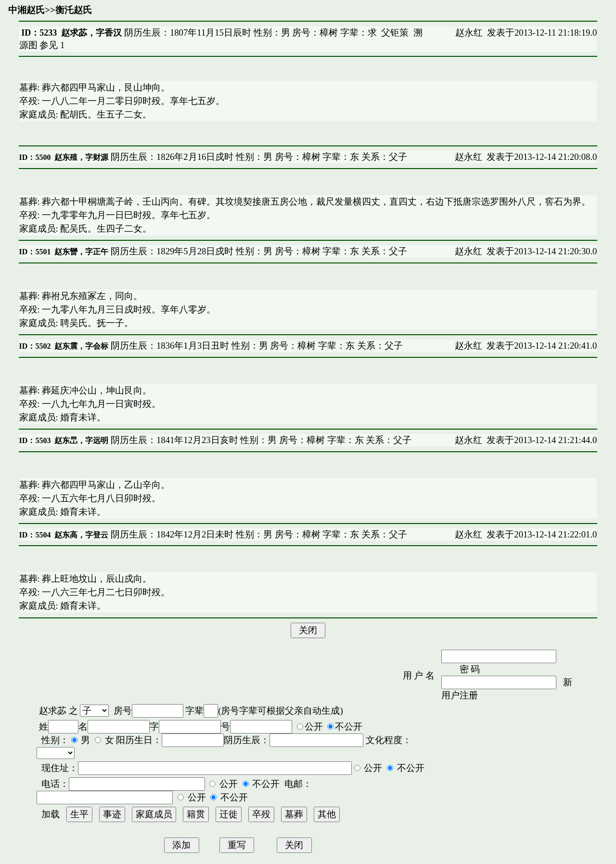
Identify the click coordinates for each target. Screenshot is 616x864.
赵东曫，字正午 (81, 252)
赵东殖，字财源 (81, 157)
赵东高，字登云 (81, 535)
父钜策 (395, 33)
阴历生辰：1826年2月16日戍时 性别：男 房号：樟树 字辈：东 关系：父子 (258, 157)
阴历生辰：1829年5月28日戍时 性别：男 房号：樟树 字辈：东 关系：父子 (258, 251)
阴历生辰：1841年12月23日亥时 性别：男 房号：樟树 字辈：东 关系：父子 (260, 440)
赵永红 (469, 33)
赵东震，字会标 (81, 346)
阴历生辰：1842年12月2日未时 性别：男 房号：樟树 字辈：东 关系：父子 (258, 534)
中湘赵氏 (26, 10)
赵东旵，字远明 (81, 440)
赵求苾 (53, 711)
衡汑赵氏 (74, 10)
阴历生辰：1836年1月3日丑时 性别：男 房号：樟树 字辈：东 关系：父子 (255, 346)
